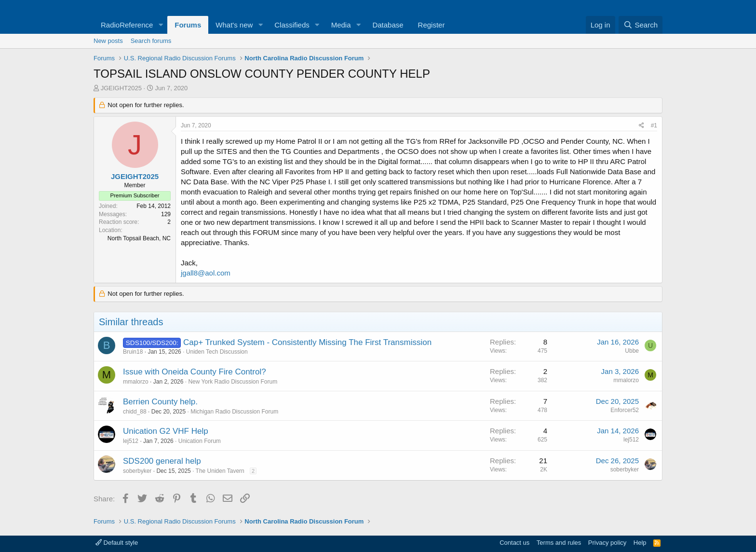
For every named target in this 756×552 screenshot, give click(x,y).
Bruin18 (133, 352)
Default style (117, 543)
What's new (234, 25)
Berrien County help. (160, 402)
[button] (161, 25)
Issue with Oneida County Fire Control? (195, 372)
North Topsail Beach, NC (139, 238)
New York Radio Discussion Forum (233, 382)
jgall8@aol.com (206, 273)
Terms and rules (559, 543)
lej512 (131, 441)
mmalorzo (136, 382)
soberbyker (137, 471)
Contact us (514, 543)
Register (432, 25)
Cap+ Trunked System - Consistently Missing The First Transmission (307, 342)
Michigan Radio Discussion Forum (234, 412)
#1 (654, 125)
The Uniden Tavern (220, 471)
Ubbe (632, 351)
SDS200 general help (162, 461)
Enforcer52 (625, 410)
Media (341, 25)
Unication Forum (200, 441)
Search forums (151, 41)
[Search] (641, 25)
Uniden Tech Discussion (217, 352)
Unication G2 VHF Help (166, 431)
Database (388, 25)
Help (640, 543)
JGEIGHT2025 (121, 88)
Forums (188, 25)
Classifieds (292, 25)
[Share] (641, 126)
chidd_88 (135, 412)
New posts (108, 41)
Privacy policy (607, 543)
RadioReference (127, 25)
